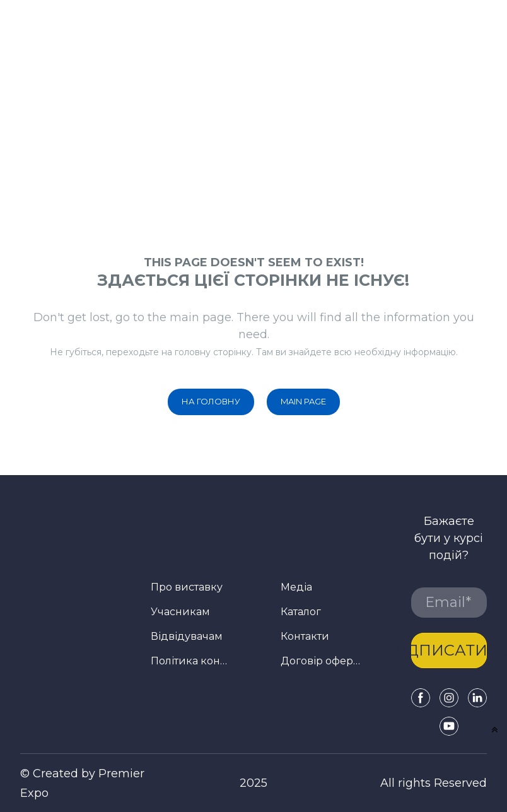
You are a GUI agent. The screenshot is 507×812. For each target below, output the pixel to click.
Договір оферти (322, 661)
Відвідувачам (187, 636)
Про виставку (187, 587)
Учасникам (180, 612)
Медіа (296, 587)
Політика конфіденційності (192, 661)
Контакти (305, 636)
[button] (211, 402)
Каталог (301, 612)
